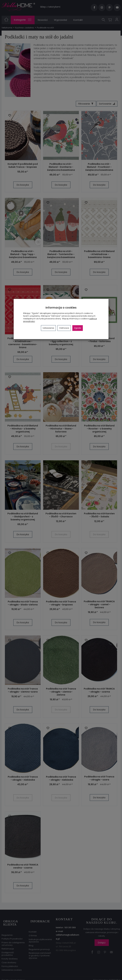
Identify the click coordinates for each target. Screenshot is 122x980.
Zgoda (78, 328)
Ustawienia (48, 328)
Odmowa (64, 328)
